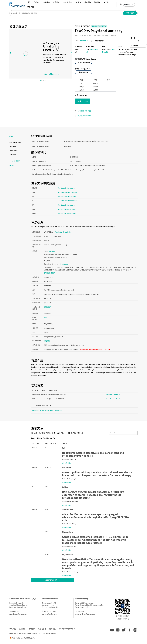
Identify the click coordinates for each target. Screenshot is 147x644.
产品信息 (13, 147)
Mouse (40, 438)
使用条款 (32, 629)
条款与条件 (42, 629)
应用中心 (47, 2)
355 (45, 318)
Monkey (49, 438)
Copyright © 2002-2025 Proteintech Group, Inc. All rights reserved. (33, 633)
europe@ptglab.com (49, 614)
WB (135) (50, 433)
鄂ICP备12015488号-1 (67, 629)
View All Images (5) (52, 74)
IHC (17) (57, 433)
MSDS (12, 166)
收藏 (80, 101)
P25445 (47, 341)
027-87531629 (80, 611)
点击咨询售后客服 (83, 116)
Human (34, 438)
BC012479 (64, 264)
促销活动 (97, 2)
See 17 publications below (67, 196)
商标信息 (52, 629)
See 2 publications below (67, 205)
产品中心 (37, 2)
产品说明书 (15, 161)
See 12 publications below (67, 201)
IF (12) (63, 433)
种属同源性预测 (50, 273)
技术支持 (88, 2)
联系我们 (31, 7)
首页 (29, 2)
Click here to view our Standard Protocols (47, 411)
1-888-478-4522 (15, 611)
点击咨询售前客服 (83, 111)
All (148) (34, 433)
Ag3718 (52, 251)
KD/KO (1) (42, 433)
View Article (66, 463)
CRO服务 (78, 2)
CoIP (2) (74, 433)
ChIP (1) (80, 433)
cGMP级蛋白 (67, 2)
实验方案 (13, 155)
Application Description (63, 232)
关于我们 (107, 2)
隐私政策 (22, 629)
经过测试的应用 (15, 143)
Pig (54, 438)
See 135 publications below (68, 192)
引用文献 (98, 41)
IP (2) (68, 433)
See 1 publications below (67, 188)
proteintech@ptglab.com (18, 614)
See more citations (53, 580)
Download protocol (113, 395)
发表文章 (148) (15, 151)
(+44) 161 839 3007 (49, 611)
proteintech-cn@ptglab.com (85, 614)
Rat (44, 438)
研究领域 (56, 2)
